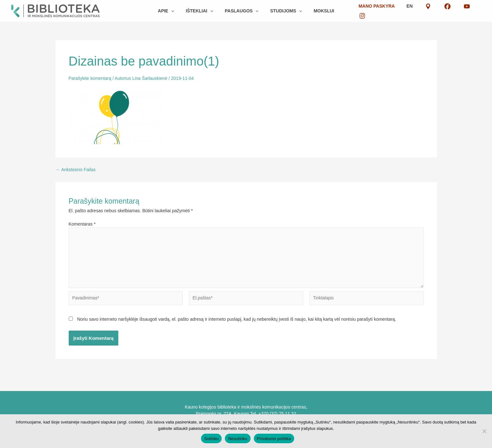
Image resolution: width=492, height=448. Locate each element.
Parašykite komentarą (90, 78)
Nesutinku (238, 439)
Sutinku (211, 439)
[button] (177, 11)
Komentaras (82, 224)
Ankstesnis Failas (76, 170)
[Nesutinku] (484, 431)
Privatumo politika (274, 439)
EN (419, 11)
